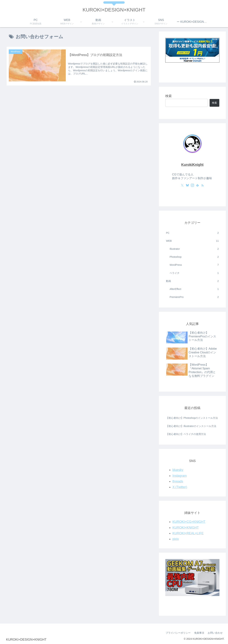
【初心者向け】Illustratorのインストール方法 (191, 426)
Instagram (180, 476)
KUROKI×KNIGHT (186, 528)
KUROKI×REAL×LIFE (188, 533)
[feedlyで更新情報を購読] (197, 185)
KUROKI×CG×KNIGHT (189, 522)
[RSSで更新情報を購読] (203, 185)
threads (178, 481)
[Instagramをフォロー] (192, 185)
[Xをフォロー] (182, 185)
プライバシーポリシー (178, 633)
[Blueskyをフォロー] (187, 185)
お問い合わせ (215, 633)
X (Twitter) (180, 487)
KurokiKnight (192, 165)
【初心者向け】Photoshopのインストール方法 (192, 418)
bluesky (178, 470)
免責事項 (199, 633)
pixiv (176, 539)
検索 (169, 96)
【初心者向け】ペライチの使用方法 (186, 434)
